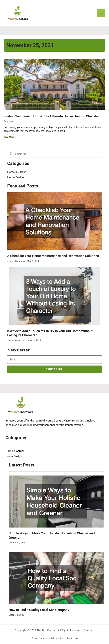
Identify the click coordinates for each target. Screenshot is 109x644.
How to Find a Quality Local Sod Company (39, 610)
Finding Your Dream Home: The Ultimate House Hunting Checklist (52, 116)
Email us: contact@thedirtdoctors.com (55, 638)
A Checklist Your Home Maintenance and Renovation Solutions (53, 256)
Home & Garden (17, 172)
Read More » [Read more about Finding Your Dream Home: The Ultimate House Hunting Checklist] (10, 137)
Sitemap (89, 630)
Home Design (15, 177)
